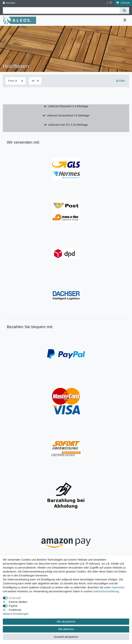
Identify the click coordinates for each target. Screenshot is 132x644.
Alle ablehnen (66, 629)
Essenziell (15, 598)
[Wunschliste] (110, 3)
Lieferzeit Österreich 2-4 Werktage (68, 106)
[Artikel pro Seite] (35, 81)
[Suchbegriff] (61, 10)
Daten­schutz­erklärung (106, 591)
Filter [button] (121, 81)
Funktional (15, 610)
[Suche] (124, 10)
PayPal (13, 606)
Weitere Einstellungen (16, 614)
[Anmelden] (9, 3)
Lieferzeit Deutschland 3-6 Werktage (68, 115)
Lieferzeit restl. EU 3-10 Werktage (68, 125)
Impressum (118, 587)
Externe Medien (18, 602)
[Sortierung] (16, 81)
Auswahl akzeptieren (66, 637)
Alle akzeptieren (66, 622)
